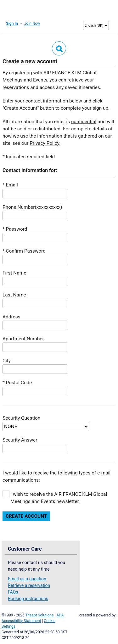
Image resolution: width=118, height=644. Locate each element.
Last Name (14, 295)
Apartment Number (23, 339)
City (7, 361)
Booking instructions (28, 599)
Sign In (12, 24)
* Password (15, 229)
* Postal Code (17, 383)
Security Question (21, 418)
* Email (10, 185)
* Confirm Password (24, 251)
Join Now (32, 24)
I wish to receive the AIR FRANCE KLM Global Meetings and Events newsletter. (59, 498)
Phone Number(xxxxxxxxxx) (32, 207)
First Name (14, 273)
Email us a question (27, 579)
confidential (84, 122)
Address (11, 317)
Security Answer (20, 440)
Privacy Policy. (45, 143)
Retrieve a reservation (29, 585)
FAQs (13, 592)
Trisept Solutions (39, 615)
